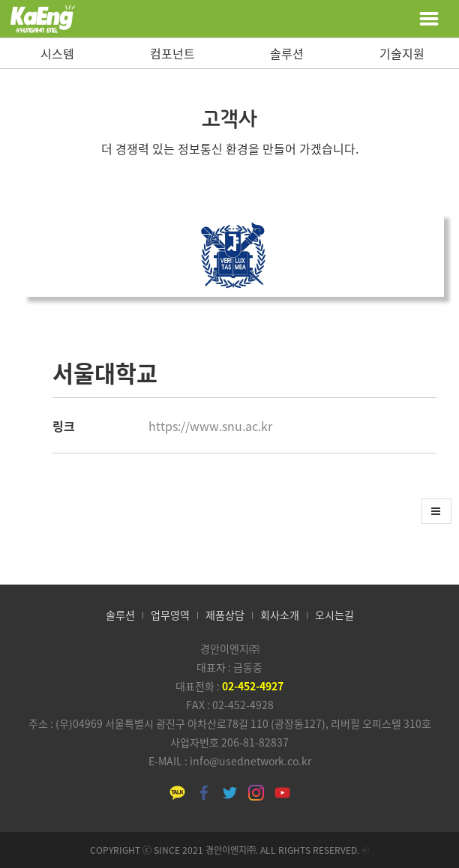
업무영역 (170, 615)
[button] (436, 511)
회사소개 (280, 615)
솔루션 (287, 53)
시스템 (57, 53)
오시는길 (334, 615)
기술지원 (402, 53)
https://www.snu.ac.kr (210, 426)
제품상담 (225, 615)
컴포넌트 (172, 53)
